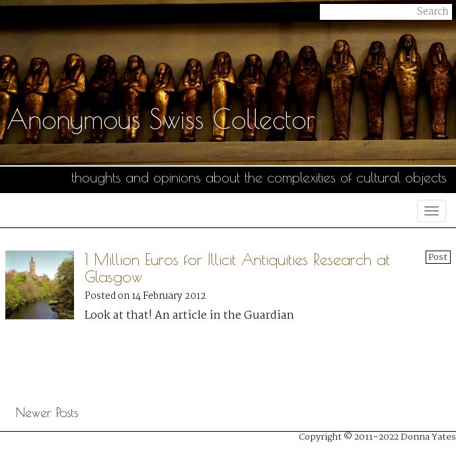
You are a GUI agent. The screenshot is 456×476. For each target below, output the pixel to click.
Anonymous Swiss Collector (161, 119)
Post (438, 257)
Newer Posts (47, 413)
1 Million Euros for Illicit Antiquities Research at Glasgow (237, 268)
